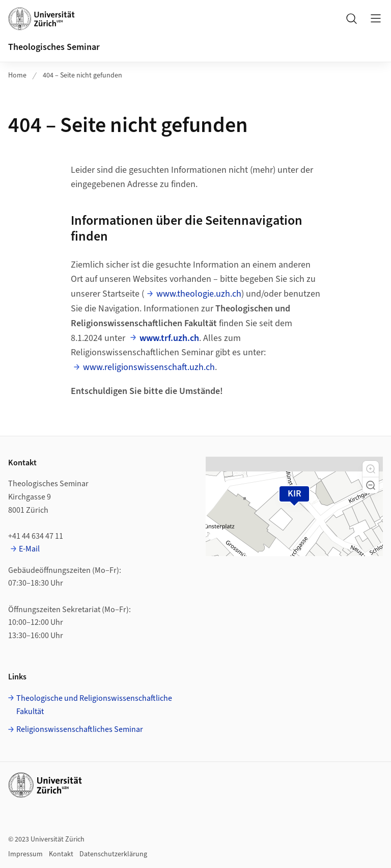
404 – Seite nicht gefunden (82, 75)
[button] (371, 469)
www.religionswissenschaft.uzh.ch (149, 367)
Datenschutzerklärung (113, 854)
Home (17, 75)
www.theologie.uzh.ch (199, 294)
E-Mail (29, 549)
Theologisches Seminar (54, 47)
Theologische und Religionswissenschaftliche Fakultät (94, 705)
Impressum (25, 854)
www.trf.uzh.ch (169, 338)
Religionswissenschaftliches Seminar (80, 729)
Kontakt (61, 854)
